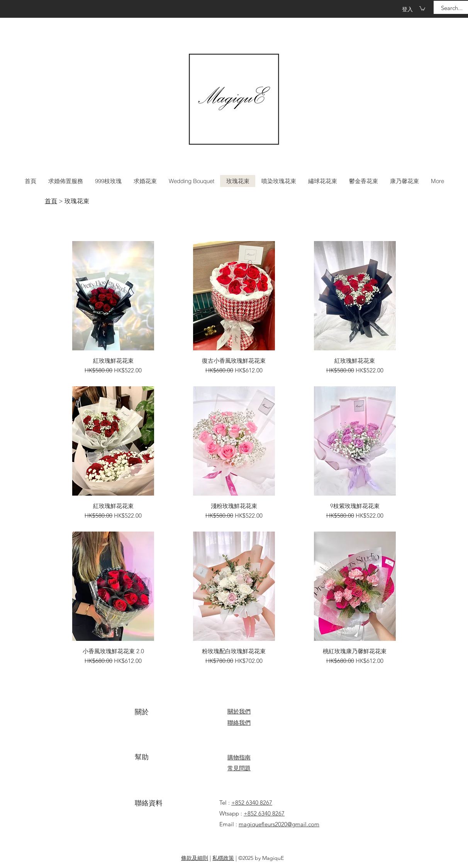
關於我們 (239, 711)
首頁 (51, 201)
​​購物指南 (239, 757)
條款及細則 (195, 858)
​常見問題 (239, 768)
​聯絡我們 (239, 723)
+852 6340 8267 (252, 803)
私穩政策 (223, 858)
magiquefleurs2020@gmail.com (279, 824)
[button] (422, 8)
